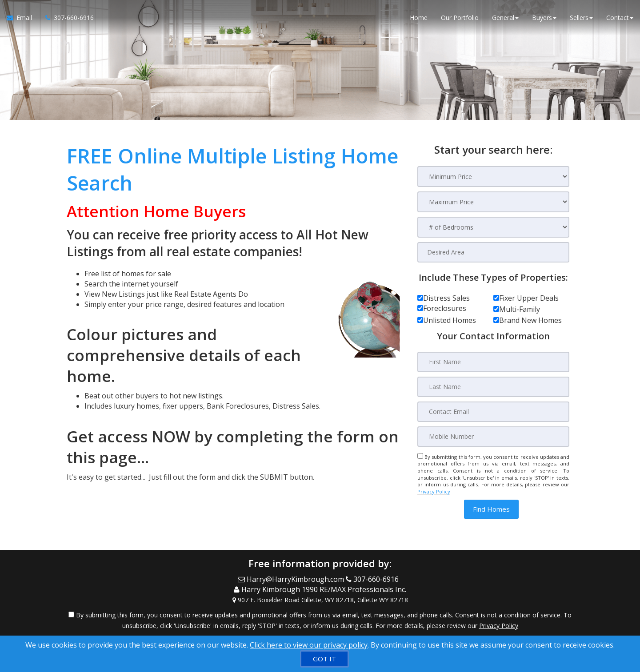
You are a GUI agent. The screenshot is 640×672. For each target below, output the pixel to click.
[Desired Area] (493, 252)
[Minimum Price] (493, 177)
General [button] (505, 18)
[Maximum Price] (493, 202)
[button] (491, 509)
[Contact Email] (493, 412)
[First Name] (493, 362)
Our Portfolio (460, 18)
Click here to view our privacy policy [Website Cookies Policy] (309, 645)
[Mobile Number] (493, 437)
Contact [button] (620, 18)
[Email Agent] (23, 18)
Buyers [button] (544, 18)
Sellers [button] (581, 18)
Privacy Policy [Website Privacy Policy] (434, 491)
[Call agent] (66, 18)
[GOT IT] (324, 659)
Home (419, 18)
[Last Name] (493, 387)
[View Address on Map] (320, 600)
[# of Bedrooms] (493, 227)
